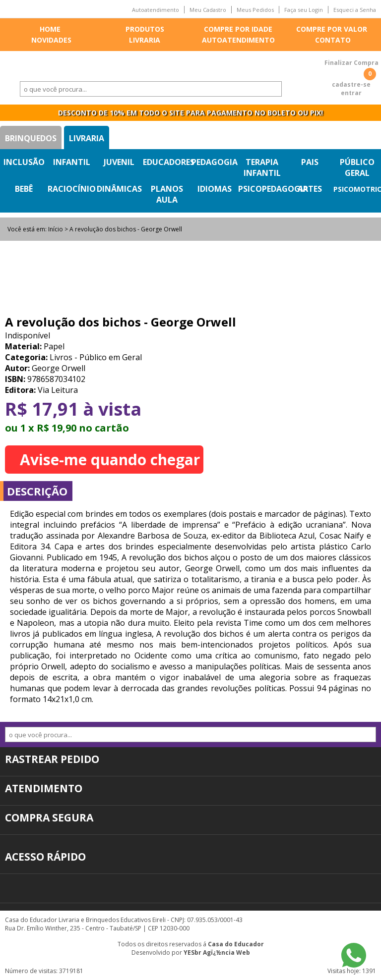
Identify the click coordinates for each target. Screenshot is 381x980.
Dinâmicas (119, 189)
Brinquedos (31, 138)
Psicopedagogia (273, 189)
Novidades (51, 40)
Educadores (169, 162)
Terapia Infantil (262, 167)
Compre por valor (332, 29)
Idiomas (215, 189)
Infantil (72, 162)
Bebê (24, 189)
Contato (333, 40)
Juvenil (119, 162)
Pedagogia (215, 162)
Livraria (145, 40)
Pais (310, 162)
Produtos (145, 29)
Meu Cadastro (208, 10)
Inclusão (24, 162)
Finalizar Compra (351, 63)
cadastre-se (351, 84)
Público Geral (357, 167)
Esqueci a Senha (355, 10)
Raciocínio (72, 189)
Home (50, 29)
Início (56, 229)
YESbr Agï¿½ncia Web (217, 953)
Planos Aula (167, 194)
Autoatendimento (156, 10)
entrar (351, 93)
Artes (310, 189)
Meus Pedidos (255, 10)
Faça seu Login (304, 10)
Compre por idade (238, 29)
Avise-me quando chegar (110, 460)
